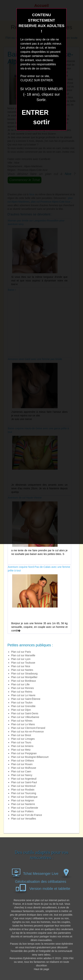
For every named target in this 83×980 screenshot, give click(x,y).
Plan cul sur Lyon (21, 659)
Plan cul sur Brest (21, 735)
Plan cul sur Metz (21, 750)
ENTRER (35, 113)
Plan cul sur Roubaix (23, 790)
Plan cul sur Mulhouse (24, 768)
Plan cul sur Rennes (22, 688)
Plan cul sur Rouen (22, 764)
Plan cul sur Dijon (21, 710)
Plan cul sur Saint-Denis (25, 713)
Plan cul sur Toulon (22, 703)
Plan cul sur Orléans (23, 761)
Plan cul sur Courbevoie (25, 808)
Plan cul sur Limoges (23, 739)
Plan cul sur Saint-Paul (24, 782)
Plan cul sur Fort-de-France (27, 815)
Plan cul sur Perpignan (24, 753)
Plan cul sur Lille (20, 684)
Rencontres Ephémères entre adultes (31, 958)
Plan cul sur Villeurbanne (25, 717)
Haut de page (41, 969)
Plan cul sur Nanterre (23, 804)
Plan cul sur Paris (21, 652)
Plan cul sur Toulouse (23, 663)
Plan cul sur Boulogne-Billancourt (30, 757)
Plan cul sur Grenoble (23, 706)
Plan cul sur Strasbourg (24, 674)
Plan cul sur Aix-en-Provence (27, 732)
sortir (41, 122)
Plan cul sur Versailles (24, 819)
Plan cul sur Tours (21, 742)
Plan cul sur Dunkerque (24, 797)
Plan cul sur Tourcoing (24, 793)
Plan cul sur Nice (21, 666)
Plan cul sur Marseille (23, 655)
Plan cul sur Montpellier (24, 677)
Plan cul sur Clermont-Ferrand (28, 728)
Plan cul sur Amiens (22, 746)
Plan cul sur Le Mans (23, 724)
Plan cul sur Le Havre (23, 695)
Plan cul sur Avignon (23, 800)
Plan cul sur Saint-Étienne (26, 699)
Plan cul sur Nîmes (22, 721)
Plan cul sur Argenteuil (24, 779)
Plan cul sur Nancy (22, 775)
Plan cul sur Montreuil (23, 786)
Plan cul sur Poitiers (22, 811)
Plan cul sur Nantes (22, 670)
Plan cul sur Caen (21, 771)
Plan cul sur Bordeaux (24, 681)
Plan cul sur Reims (22, 692)
